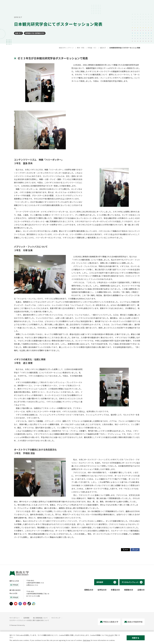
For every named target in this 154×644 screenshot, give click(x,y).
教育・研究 (81, 48)
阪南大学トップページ (66, 48)
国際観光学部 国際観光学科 (35, 33)
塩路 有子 (18, 33)
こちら (110, 635)
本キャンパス (14, 581)
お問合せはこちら (32, 585)
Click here (87, 640)
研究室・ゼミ (92, 48)
